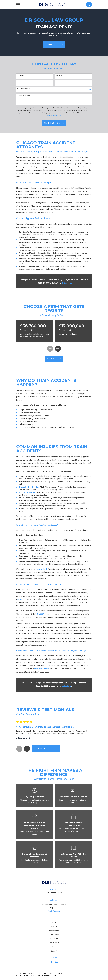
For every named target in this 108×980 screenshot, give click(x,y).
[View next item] (58, 349)
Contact (54, 951)
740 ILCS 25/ (21, 600)
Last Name (59, 75)
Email (57, 82)
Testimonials (54, 943)
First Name (21, 75)
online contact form (41, 669)
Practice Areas (54, 931)
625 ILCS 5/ (40, 614)
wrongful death (41, 569)
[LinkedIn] (57, 963)
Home (54, 923)
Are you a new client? (24, 89)
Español (54, 947)
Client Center (54, 935)
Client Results (54, 939)
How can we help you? (24, 95)
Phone (19, 82)
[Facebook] (52, 963)
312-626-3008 (54, 893)
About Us (54, 927)
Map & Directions (54, 911)
